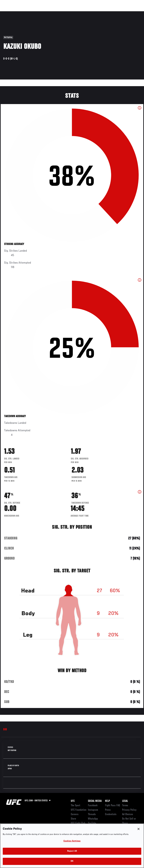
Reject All (72, 851)
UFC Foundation (79, 810)
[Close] (139, 829)
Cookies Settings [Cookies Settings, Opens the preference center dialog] (72, 841)
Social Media (95, 801)
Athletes (39, 13)
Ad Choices (128, 814)
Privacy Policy (129, 810)
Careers (75, 814)
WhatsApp (93, 819)
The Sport (76, 806)
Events (9, 13)
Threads (92, 814)
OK (72, 861)
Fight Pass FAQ (113, 806)
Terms (125, 806)
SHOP (123, 13)
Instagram (93, 810)
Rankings (24, 13)
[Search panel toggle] (133, 13)
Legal (125, 801)
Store (73, 819)
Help (107, 801)
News (52, 13)
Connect (78, 13)
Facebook (93, 806)
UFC (73, 801)
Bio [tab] (5, 730)
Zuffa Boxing (108, 13)
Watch (92, 13)
